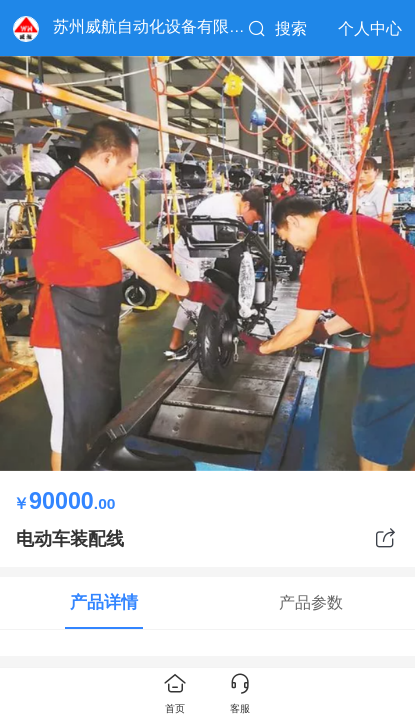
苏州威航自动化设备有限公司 (157, 26)
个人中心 (370, 28)
